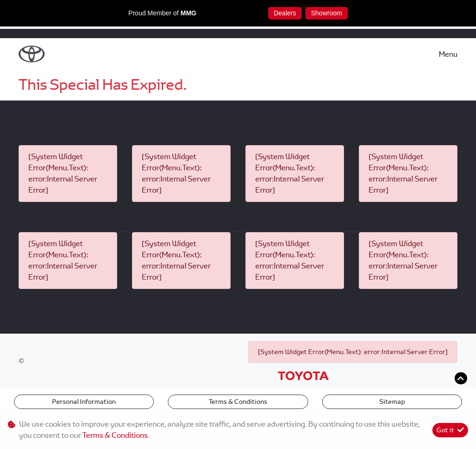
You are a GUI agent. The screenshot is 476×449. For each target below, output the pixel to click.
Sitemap (392, 402)
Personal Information (84, 402)
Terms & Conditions (238, 402)
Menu (448, 54)
